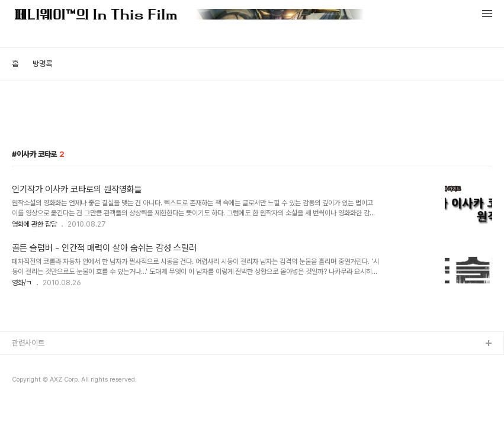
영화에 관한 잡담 (34, 224)
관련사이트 (28, 343)
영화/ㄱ (22, 283)
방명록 (42, 64)
